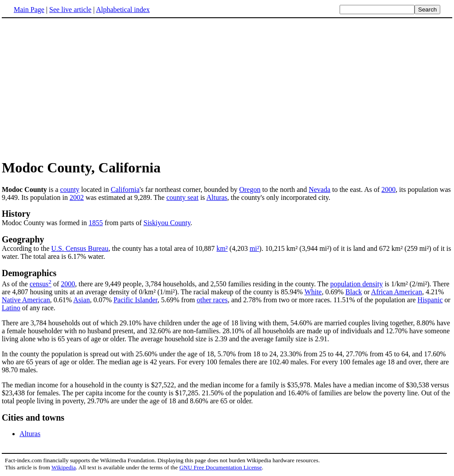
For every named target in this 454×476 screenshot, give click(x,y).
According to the (27, 248)
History (16, 214)
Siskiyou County (167, 223)
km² (222, 248)
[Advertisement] (76, 88)
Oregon (250, 189)
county (70, 189)
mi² (254, 248)
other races (212, 300)
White (313, 292)
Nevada (319, 189)
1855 (96, 223)
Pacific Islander (135, 300)
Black (354, 292)
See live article (70, 10)
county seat (182, 197)
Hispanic (430, 300)
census (39, 284)
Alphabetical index (123, 10)
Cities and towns (33, 417)
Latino (11, 308)
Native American (26, 300)
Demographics (29, 273)
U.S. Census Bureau (80, 248)
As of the (16, 284)
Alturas (217, 197)
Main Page (29, 10)
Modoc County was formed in (45, 223)
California (125, 189)
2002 (77, 197)
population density (357, 284)
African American (397, 292)
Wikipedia (64, 467)
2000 (388, 189)
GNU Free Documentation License (220, 467)
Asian (81, 300)
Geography (23, 239)
